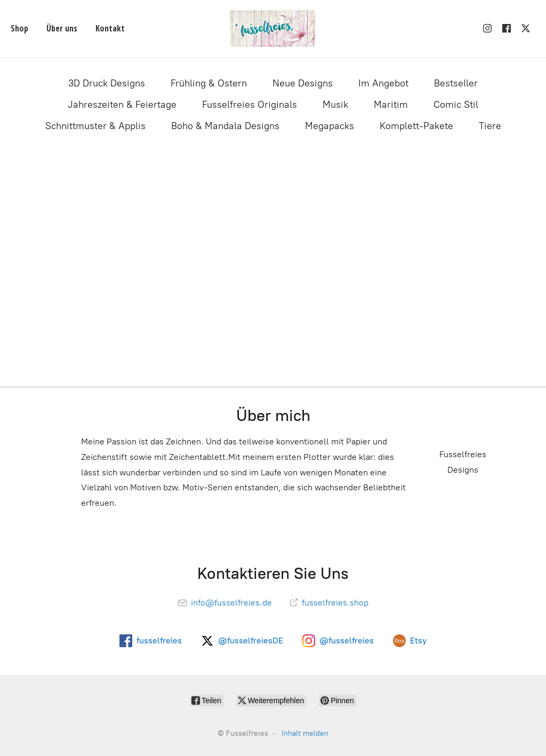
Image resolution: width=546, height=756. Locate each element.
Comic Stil (456, 105)
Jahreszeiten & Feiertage (122, 105)
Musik (335, 105)
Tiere (490, 126)
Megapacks (330, 126)
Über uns (62, 28)
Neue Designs (303, 83)
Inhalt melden (305, 733)
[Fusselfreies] (273, 29)
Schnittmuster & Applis (95, 126)
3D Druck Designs (107, 83)
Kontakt (110, 28)
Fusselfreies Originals (250, 105)
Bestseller (456, 83)
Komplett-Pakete (416, 126)
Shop (19, 28)
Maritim (391, 105)
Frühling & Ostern (209, 83)
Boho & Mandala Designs (225, 126)
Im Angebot (383, 83)
